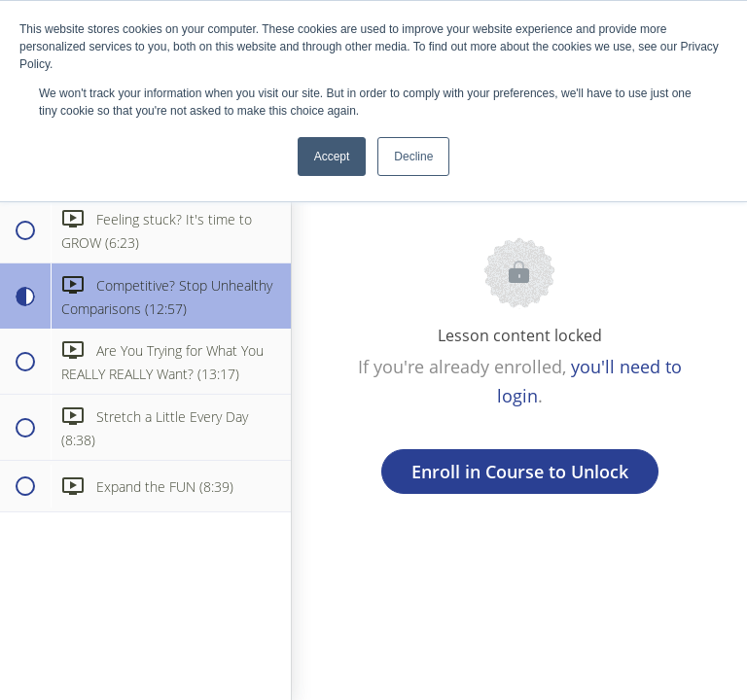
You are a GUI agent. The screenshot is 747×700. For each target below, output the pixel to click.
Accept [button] (332, 157)
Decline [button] (413, 157)
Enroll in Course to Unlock (520, 472)
